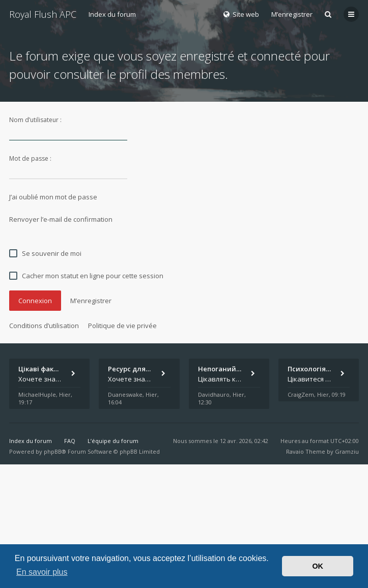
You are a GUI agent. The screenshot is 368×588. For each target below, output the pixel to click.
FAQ (70, 441)
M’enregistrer (292, 14)
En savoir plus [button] (42, 572)
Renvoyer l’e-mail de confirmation (61, 219)
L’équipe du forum (113, 441)
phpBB (53, 451)
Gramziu (347, 451)
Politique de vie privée (122, 326)
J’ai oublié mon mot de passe (53, 197)
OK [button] (318, 566)
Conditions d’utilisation (44, 326)
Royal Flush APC (43, 14)
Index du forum (112, 14)
